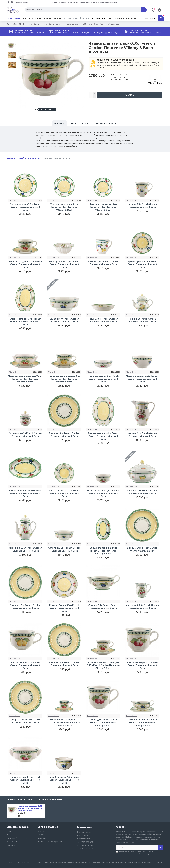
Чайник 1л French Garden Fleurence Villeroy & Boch (142, 320)
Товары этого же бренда (56, 158)
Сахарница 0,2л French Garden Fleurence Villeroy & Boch (25, 435)
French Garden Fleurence (53, 24)
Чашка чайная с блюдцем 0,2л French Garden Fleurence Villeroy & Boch (64, 379)
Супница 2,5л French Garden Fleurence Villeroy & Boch (142, 492)
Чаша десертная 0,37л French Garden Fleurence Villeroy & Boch (103, 493)
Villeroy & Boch (18, 24)
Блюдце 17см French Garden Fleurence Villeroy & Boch (25, 607)
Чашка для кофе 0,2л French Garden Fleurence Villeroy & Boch (142, 665)
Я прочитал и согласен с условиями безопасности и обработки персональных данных (139, 853)
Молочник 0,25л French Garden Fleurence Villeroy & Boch (142, 607)
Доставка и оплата (105, 123)
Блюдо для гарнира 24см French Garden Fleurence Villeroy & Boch (103, 551)
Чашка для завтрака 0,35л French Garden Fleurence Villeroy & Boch (30, 808)
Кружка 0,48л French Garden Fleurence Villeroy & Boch (103, 263)
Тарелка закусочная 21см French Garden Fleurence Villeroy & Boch (64, 207)
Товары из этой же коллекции (24, 158)
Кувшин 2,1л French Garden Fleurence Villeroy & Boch (142, 435)
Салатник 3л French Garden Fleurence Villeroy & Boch (64, 320)
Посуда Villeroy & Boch (47, 109)
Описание (60, 123)
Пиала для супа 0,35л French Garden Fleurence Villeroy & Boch (25, 780)
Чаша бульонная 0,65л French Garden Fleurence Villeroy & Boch (142, 379)
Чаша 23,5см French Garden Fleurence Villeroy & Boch (103, 320)
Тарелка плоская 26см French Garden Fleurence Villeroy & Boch (25, 207)
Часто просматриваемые (51, 799)
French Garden (34, 24)
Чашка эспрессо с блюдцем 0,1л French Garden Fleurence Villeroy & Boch (64, 723)
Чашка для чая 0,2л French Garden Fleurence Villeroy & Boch (25, 665)
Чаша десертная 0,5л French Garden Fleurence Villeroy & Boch (103, 379)
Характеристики (80, 123)
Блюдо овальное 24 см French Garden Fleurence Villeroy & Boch (25, 493)
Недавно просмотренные (21, 799)
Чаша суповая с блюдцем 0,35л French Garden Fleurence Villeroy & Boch (25, 379)
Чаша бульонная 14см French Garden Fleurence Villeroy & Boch (64, 780)
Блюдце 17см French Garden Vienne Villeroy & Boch (142, 549)
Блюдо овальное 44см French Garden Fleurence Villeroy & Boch (103, 436)
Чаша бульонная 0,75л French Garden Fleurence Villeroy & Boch (64, 264)
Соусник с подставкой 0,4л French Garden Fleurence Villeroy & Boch (142, 723)
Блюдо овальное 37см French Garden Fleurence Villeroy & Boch (25, 322)
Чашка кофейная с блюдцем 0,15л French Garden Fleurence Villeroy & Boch (103, 665)
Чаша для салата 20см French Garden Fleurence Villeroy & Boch (64, 493)
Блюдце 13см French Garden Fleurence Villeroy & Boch (64, 435)
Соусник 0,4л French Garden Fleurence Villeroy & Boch (103, 607)
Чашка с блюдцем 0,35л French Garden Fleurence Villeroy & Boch (25, 264)
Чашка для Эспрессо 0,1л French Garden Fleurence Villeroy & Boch (103, 723)
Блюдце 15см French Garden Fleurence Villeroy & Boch (64, 664)
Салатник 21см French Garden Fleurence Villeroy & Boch (64, 549)
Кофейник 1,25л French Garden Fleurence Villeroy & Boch (25, 549)
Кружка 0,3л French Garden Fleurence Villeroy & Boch (142, 206)
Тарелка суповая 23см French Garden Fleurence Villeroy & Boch (142, 264)
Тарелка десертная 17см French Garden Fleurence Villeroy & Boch (103, 207)
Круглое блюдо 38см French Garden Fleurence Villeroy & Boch (64, 608)
